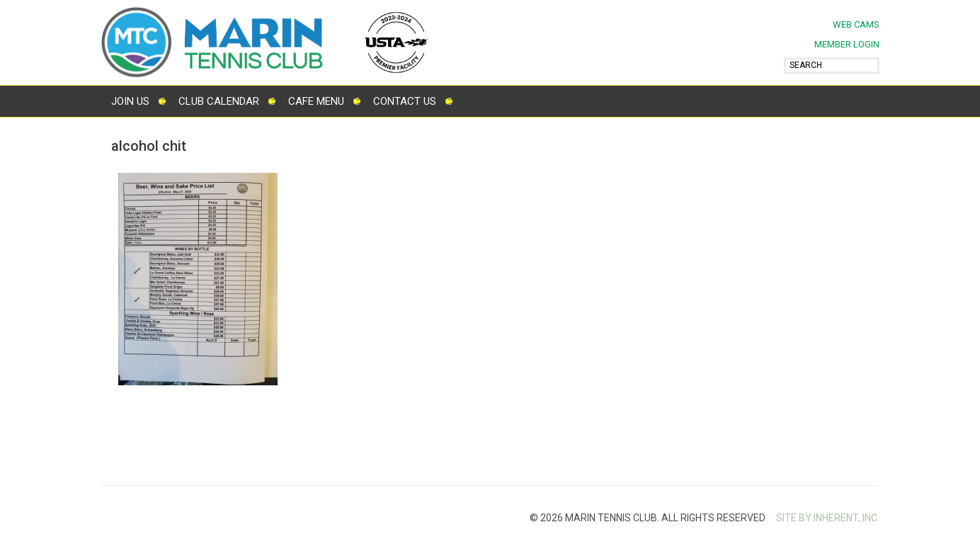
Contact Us (405, 101)
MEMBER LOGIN (847, 44)
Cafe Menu (316, 101)
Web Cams (856, 24)
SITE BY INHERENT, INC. (828, 518)
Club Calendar (219, 101)
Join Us (130, 101)
